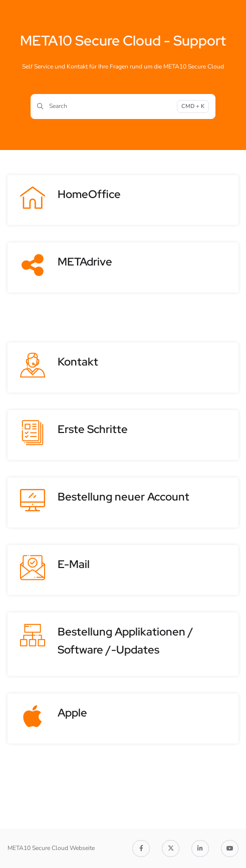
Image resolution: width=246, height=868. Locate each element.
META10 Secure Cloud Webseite (51, 848)
